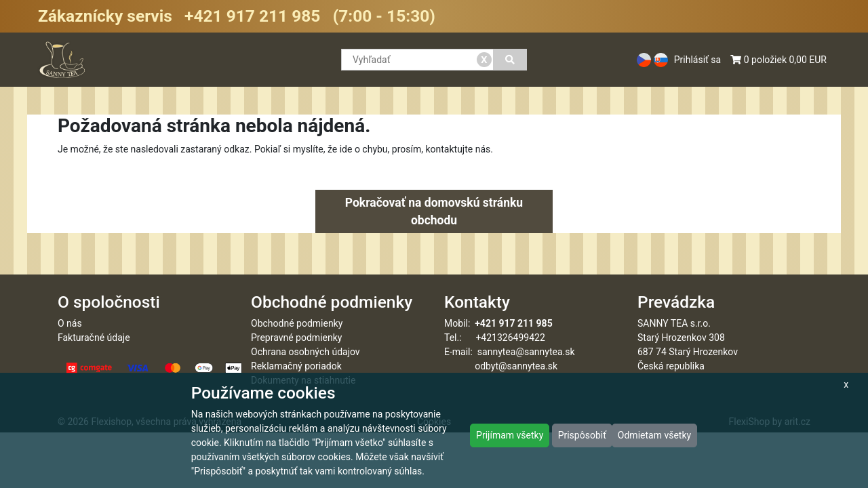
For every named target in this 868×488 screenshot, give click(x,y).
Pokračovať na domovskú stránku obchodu (434, 211)
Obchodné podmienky (297, 323)
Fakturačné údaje (94, 338)
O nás (70, 323)
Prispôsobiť (582, 435)
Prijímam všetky (510, 435)
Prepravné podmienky (296, 338)
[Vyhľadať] (510, 60)
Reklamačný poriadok (296, 366)
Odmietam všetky (654, 435)
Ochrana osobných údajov (305, 352)
